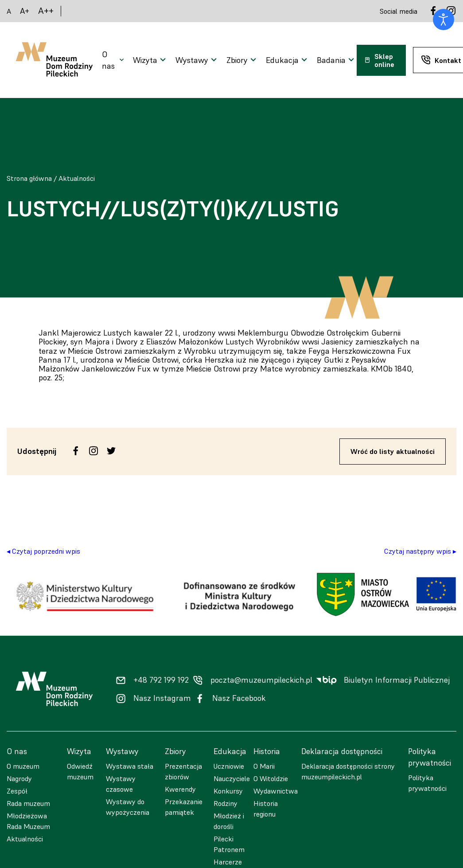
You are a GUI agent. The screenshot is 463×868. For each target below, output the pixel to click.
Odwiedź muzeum (80, 771)
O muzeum (23, 766)
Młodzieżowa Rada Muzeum (28, 821)
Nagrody (19, 778)
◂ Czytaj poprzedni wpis (43, 551)
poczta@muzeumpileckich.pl (261, 680)
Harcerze (228, 862)
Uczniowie (229, 766)
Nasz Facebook (239, 698)
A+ (25, 11)
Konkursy (228, 791)
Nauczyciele (232, 778)
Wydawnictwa (276, 791)
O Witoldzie (271, 778)
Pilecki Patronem (229, 844)
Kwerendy (180, 789)
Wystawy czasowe (121, 784)
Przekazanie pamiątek (184, 807)
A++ (46, 11)
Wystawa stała (130, 766)
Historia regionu (266, 809)
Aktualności (77, 178)
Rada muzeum (28, 803)
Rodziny (226, 803)
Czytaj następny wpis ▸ (420, 551)
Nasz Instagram (162, 698)
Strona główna (29, 178)
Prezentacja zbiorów (183, 771)
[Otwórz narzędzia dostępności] (444, 20)
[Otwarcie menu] (114, 60)
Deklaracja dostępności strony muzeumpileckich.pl (348, 771)
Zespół (17, 791)
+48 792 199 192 (161, 680)
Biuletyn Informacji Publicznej (397, 680)
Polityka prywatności (427, 783)
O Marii (264, 766)
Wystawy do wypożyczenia (128, 807)
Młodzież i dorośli (229, 821)
